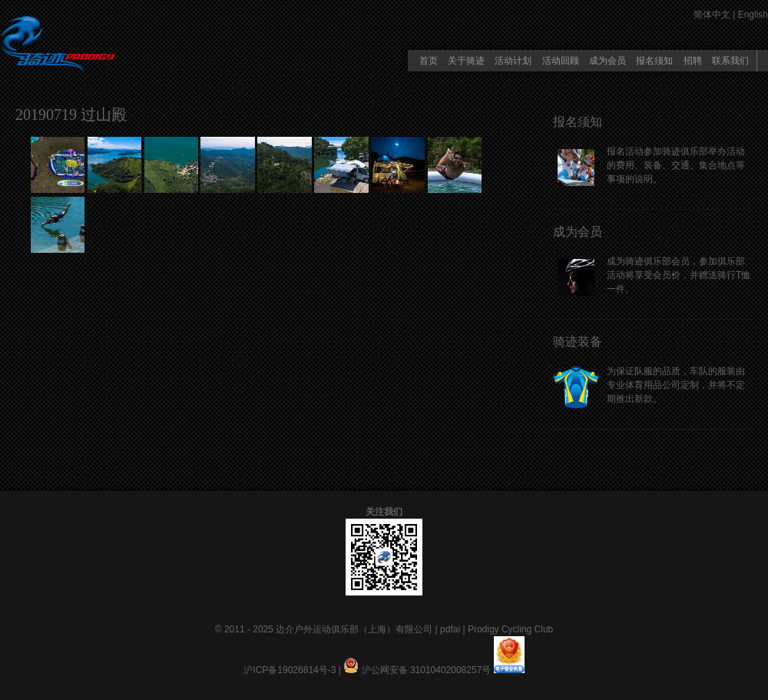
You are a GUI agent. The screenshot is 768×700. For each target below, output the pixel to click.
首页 (429, 61)
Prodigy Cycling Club (510, 629)
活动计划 (513, 61)
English (753, 15)
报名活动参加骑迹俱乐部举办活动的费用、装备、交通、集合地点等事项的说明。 (676, 165)
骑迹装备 (578, 342)
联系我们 (730, 61)
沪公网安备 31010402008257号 (427, 670)
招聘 (693, 61)
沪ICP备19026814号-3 (290, 670)
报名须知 (654, 61)
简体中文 (712, 15)
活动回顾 (561, 61)
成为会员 (607, 61)
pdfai (450, 629)
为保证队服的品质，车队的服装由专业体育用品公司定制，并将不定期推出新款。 (676, 385)
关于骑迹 (466, 61)
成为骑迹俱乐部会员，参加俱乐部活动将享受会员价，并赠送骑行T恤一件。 (679, 275)
